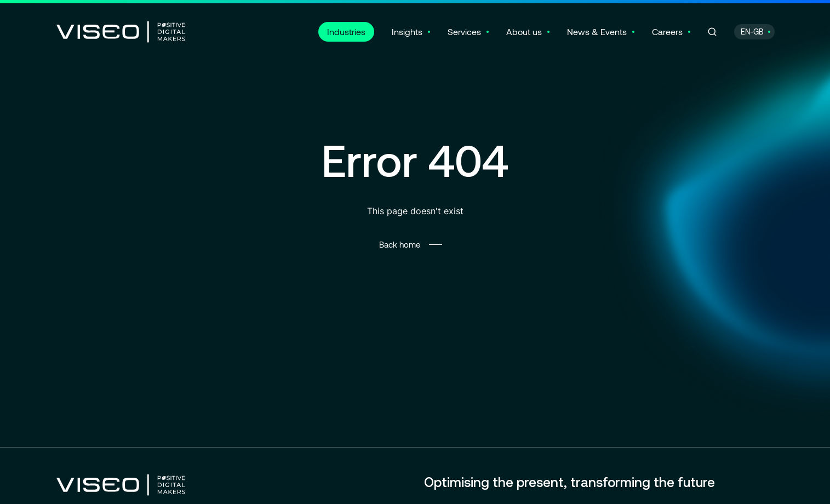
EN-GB (752, 31)
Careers (667, 31)
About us (524, 31)
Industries (346, 31)
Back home (400, 244)
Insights (407, 31)
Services (464, 31)
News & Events (597, 31)
